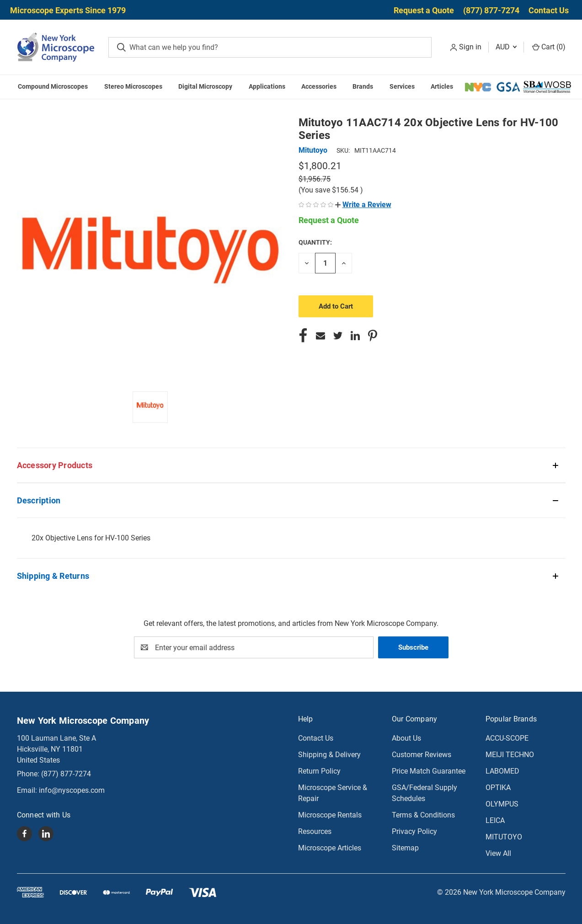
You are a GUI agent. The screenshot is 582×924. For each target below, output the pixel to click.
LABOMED (502, 771)
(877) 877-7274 (491, 10)
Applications (267, 86)
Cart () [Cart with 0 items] (549, 47)
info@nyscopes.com (72, 790)
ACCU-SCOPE (507, 738)
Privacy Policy (414, 831)
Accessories (319, 86)
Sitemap (405, 848)
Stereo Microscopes (133, 86)
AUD (506, 47)
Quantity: (315, 242)
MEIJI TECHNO (510, 755)
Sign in (470, 47)
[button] (363, 205)
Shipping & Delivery (329, 755)
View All (498, 853)
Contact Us (549, 10)
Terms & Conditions (423, 815)
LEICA (495, 820)
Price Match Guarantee (429, 771)
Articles (442, 86)
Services (402, 86)
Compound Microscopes (53, 86)
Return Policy (319, 771)
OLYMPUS (502, 804)
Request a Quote (424, 10)
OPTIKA (498, 788)
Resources (315, 831)
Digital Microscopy (205, 86)
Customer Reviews (422, 755)
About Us (406, 738)
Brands (363, 86)
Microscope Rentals (330, 815)
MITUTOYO (504, 837)
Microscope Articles (330, 848)
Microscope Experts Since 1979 (68, 10)
